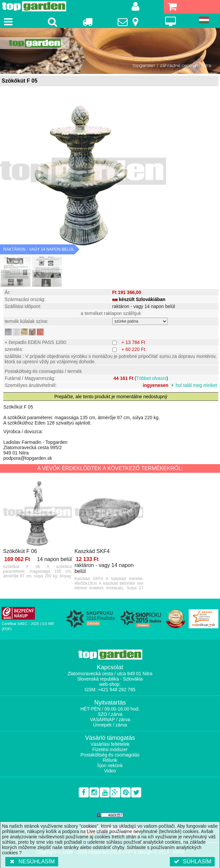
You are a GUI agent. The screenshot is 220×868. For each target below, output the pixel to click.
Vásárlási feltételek (110, 744)
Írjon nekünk (110, 765)
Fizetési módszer (110, 749)
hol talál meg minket (196, 385)
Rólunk (110, 760)
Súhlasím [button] (192, 862)
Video (110, 771)
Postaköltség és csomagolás (110, 755)
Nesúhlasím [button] (32, 862)
